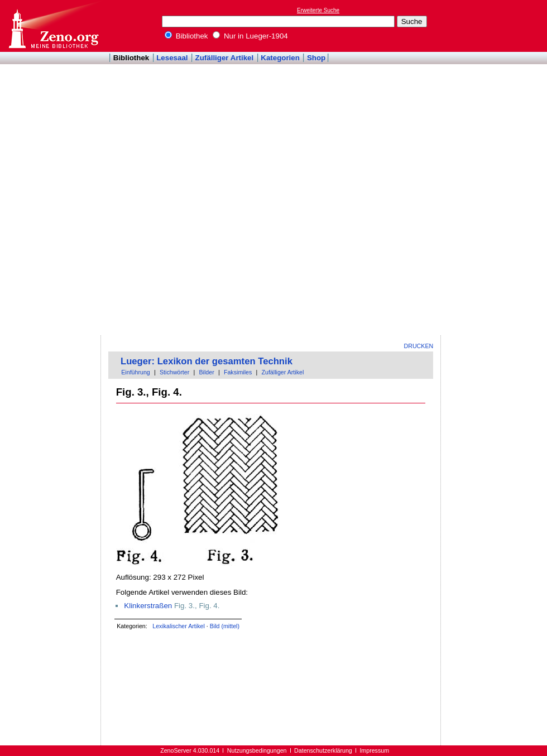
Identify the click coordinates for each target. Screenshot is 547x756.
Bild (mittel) (225, 626)
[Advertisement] (490, 168)
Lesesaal (172, 58)
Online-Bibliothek (53, 26)
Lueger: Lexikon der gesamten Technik (207, 361)
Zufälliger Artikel (225, 58)
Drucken (419, 346)
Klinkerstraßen (148, 606)
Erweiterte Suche (318, 10)
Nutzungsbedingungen (257, 750)
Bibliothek (186, 36)
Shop (316, 58)
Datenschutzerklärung (323, 750)
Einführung (136, 372)
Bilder (206, 372)
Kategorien (280, 58)
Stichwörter (174, 372)
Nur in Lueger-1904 (250, 36)
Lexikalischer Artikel (179, 626)
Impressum (374, 750)
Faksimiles (238, 372)
